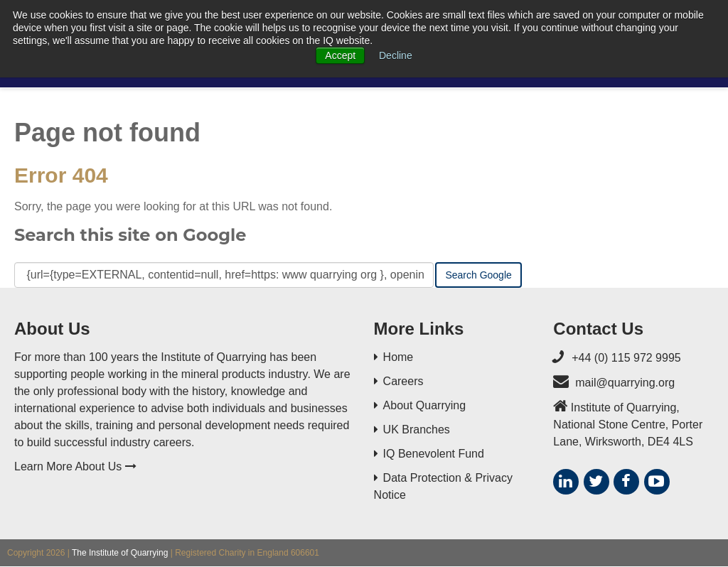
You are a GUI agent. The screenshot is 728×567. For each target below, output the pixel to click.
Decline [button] (396, 55)
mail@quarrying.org (625, 383)
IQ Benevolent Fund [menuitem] (434, 454)
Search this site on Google (130, 235)
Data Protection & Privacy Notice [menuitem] (443, 486)
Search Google (478, 275)
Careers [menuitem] (403, 381)
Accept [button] (340, 55)
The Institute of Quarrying (120, 553)
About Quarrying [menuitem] (425, 405)
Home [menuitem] (398, 357)
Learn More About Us (75, 466)
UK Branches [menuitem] (417, 430)
